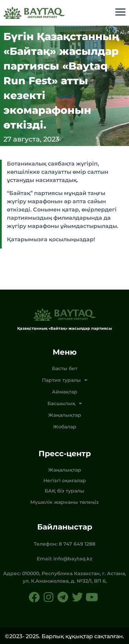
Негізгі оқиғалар (65, 481)
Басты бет (65, 368)
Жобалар (65, 427)
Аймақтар (65, 392)
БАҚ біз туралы (64, 491)
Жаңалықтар (65, 415)
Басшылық (65, 403)
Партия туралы (65, 380)
